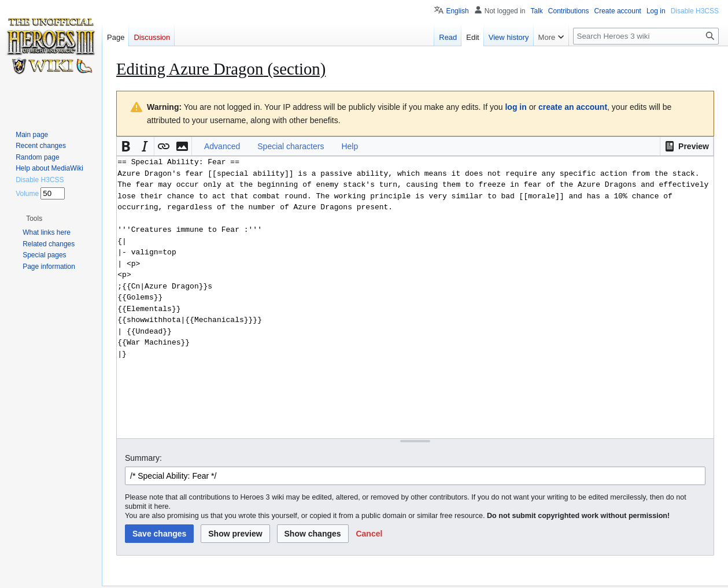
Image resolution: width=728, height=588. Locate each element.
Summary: (143, 458)
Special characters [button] (291, 146)
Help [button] (350, 146)
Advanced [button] (222, 146)
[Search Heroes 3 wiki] (646, 36)
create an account (573, 107)
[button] (687, 146)
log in (515, 107)
